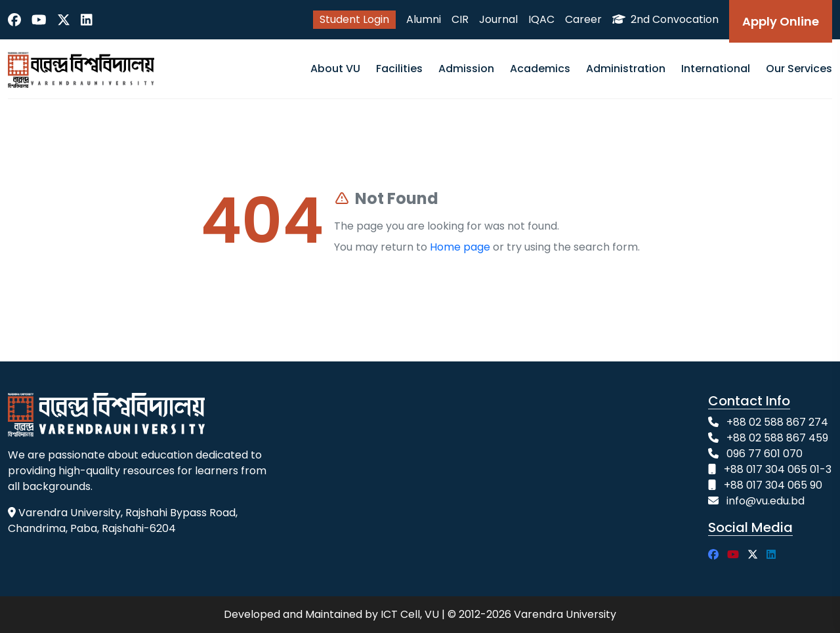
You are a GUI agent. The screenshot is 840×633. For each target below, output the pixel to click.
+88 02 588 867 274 (777, 422)
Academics (540, 69)
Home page (460, 247)
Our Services (799, 69)
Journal (498, 19)
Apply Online (781, 21)
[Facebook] (14, 20)
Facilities (399, 69)
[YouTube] (39, 20)
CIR (460, 19)
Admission (466, 69)
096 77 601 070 (765, 454)
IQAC (541, 19)
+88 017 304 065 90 (773, 485)
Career (583, 19)
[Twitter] (64, 20)
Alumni (424, 19)
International (716, 69)
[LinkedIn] (87, 20)
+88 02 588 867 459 (777, 438)
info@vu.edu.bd (766, 501)
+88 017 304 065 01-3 (778, 469)
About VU (335, 69)
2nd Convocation (665, 19)
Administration (626, 69)
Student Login (354, 19)
